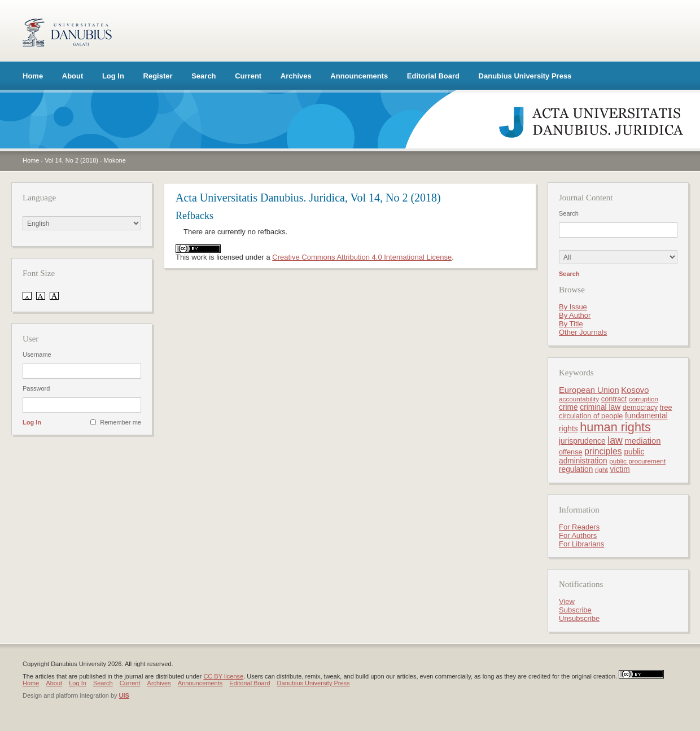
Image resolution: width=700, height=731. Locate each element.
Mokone (115, 160)
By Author (575, 315)
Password (36, 388)
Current (248, 76)
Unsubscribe (579, 618)
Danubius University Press (525, 76)
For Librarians (581, 544)
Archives (296, 76)
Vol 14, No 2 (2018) (71, 160)
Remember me (121, 422)
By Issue (573, 307)
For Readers (579, 527)
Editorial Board (433, 76)
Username (37, 354)
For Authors (578, 535)
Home (33, 76)
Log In (113, 76)
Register (158, 76)
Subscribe (575, 610)
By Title (571, 324)
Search (204, 76)
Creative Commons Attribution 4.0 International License (362, 257)
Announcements (359, 76)
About (73, 76)
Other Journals (583, 332)
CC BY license (223, 676)
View (567, 601)
